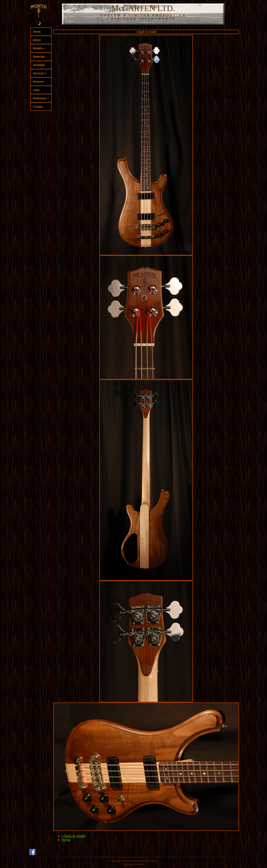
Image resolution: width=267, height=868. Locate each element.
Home (37, 32)
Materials (39, 57)
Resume (38, 82)
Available (39, 65)
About (37, 40)
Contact (38, 107)
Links (36, 90)
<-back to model (146, 32)
